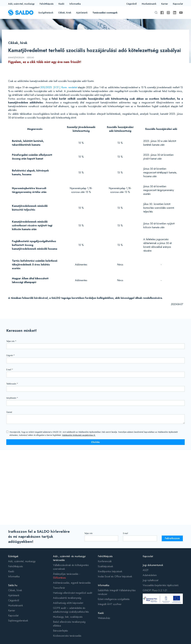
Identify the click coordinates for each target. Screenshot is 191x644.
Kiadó (61, 4)
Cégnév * (10, 355)
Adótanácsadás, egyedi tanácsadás (72, 583)
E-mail (125, 533)
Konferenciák (105, 561)
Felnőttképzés (47, 4)
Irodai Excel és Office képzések (115, 576)
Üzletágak (13, 556)
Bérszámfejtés (60, 631)
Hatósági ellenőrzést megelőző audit (73, 593)
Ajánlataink (82, 13)
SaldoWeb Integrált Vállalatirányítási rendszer (117, 592)
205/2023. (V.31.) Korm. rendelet (59, 87)
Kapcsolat (178, 4)
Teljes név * (11, 341)
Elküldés (95, 442)
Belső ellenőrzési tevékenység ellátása (69, 624)
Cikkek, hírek (65, 13)
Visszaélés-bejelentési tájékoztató (161, 585)
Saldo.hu (13, 585)
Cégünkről (132, 4)
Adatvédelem (150, 575)
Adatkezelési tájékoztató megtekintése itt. (79, 435)
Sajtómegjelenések (18, 621)
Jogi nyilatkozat (150, 580)
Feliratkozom (172, 538)
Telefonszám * (12, 384)
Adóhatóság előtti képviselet (68, 603)
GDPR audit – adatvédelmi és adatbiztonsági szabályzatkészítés (71, 610)
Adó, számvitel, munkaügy (21, 4)
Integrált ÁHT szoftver (110, 604)
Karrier (165, 4)
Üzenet (9, 412)
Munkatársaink (149, 4)
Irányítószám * (12, 398)
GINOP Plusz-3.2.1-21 (155, 590)
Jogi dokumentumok (153, 565)
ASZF (146, 570)
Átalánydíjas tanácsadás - (66, 576)
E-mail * (10, 370)
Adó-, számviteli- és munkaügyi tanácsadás (69, 558)
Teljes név (88, 533)
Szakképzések (105, 566)
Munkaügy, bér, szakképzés (68, 617)
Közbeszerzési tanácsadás (67, 636)
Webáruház (104, 618)
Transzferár (59, 588)
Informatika (75, 4)
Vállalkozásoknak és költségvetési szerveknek (71, 567)
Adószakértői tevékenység (67, 598)
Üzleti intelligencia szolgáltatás (114, 599)
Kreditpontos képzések (110, 571)
